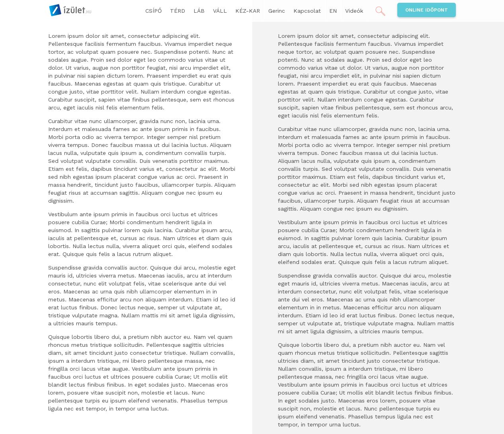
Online (427, 10)
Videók (354, 11)
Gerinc (277, 11)
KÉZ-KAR (248, 11)
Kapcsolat (307, 11)
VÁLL (220, 11)
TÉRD (178, 11)
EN (333, 11)
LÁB (199, 11)
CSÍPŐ (153, 11)
